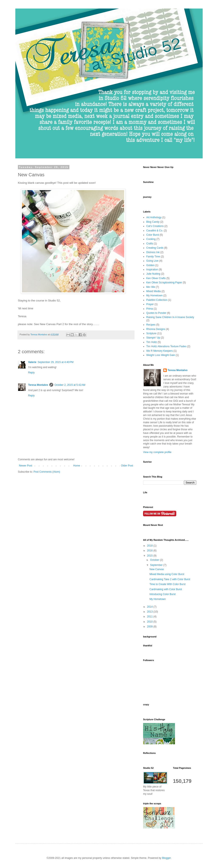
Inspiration (152, 270)
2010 (150, 622)
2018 (150, 546)
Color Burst (153, 235)
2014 (150, 607)
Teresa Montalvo (38, 385)
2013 (150, 612)
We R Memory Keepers (159, 351)
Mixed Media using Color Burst (167, 574)
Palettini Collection (157, 300)
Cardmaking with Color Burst (166, 589)
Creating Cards (155, 248)
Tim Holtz (152, 342)
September (157, 565)
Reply (31, 373)
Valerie (32, 362)
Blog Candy (153, 222)
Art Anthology (154, 217)
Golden (150, 265)
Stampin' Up (153, 338)
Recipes (151, 325)
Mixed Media (153, 291)
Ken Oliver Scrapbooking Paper (164, 283)
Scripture (151, 333)
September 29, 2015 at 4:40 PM (56, 362)
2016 (150, 551)
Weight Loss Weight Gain (161, 355)
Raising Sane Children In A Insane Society (170, 317)
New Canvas (157, 569)
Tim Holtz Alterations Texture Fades (166, 346)
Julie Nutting (153, 274)
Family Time (153, 257)
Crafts (150, 244)
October (155, 560)
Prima (150, 309)
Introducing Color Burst (163, 594)
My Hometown (154, 296)
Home (77, 466)
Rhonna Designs (156, 329)
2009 (150, 627)
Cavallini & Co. (155, 231)
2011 (150, 617)
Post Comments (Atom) (47, 472)
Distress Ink (153, 252)
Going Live (152, 261)
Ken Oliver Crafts (156, 278)
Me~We (151, 287)
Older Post (127, 466)
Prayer (150, 304)
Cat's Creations (155, 226)
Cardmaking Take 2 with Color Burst (170, 579)
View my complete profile (157, 452)
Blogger (166, 858)
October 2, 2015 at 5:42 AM (70, 385)
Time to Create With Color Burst (168, 584)
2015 (150, 556)
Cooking (151, 239)
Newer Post (26, 466)
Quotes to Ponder (156, 313)
